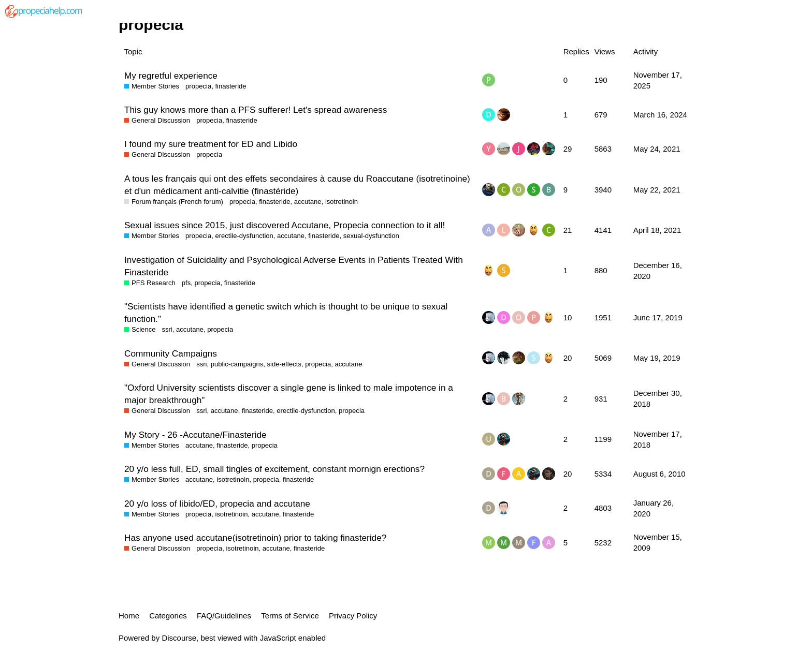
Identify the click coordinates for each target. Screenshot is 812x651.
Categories (168, 616)
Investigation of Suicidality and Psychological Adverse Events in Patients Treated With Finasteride (294, 266)
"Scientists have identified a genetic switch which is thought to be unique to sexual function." (286, 313)
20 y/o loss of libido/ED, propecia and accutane (217, 504)
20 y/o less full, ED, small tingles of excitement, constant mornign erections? (274, 469)
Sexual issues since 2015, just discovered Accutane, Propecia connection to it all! (285, 225)
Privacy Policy (353, 616)
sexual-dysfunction (371, 236)
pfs (186, 283)
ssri (167, 329)
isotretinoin (342, 202)
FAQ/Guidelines (224, 616)
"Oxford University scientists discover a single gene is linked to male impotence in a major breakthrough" (289, 394)
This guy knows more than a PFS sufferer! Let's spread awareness (256, 110)
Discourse (179, 638)
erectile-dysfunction (244, 236)
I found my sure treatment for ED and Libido (211, 144)
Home (129, 616)
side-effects (284, 364)
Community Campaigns (171, 353)
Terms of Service (290, 616)
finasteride (230, 86)
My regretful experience (171, 76)
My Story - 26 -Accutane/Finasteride (195, 435)
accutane (308, 202)
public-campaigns (237, 364)
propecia (198, 86)
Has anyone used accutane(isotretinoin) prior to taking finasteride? (255, 538)
